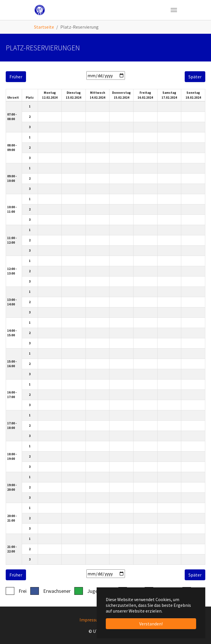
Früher (16, 77)
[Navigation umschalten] (174, 10)
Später (195, 77)
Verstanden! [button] (151, 624)
